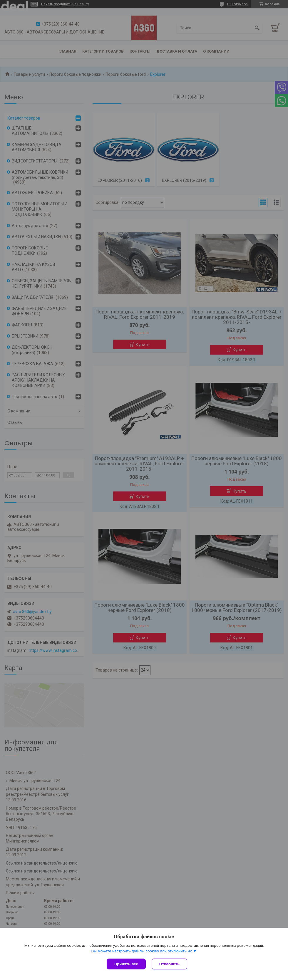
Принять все (126, 964)
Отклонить (169, 964)
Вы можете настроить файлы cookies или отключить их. (142, 951)
